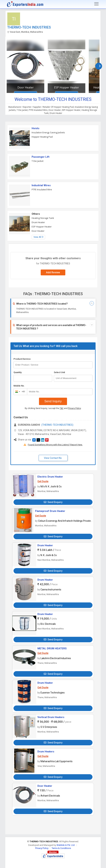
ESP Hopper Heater (67, 87)
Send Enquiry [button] (53, 502)
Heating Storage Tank (43, 218)
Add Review (53, 272)
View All (38, 237)
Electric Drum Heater (50, 477)
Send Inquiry (53, 401)
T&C (62, 408)
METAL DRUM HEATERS (52, 648)
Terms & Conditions (61, 848)
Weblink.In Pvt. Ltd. (66, 845)
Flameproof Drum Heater (50, 511)
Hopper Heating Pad (42, 137)
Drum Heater (38, 222)
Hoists (35, 128)
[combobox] (20, 392)
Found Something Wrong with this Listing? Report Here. (55, 445)
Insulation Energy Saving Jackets (48, 132)
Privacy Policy (74, 408)
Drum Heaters (46, 752)
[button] (34, 440)
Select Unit (59, 372)
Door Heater (26, 87)
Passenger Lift (41, 157)
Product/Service (22, 359)
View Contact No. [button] (53, 458)
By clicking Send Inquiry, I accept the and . (53, 408)
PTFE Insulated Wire (42, 189)
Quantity (18, 372)
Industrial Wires (41, 185)
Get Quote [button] (43, 481)
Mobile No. (19, 386)
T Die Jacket (38, 161)
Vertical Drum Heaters (51, 717)
